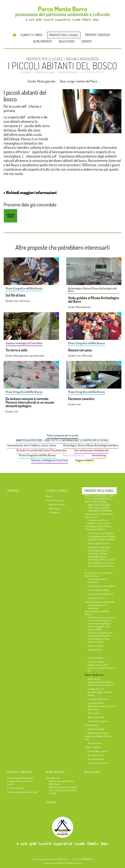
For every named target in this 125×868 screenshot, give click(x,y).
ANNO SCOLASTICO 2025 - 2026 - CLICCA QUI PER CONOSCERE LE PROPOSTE (100, 508)
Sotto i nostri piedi (96, 717)
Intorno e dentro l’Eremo (99, 543)
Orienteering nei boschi (98, 733)
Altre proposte (43, 41)
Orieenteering (99, 455)
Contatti (87, 41)
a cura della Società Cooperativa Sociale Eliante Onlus (62, 844)
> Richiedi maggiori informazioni (30, 192)
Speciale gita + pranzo (97, 751)
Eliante (49, 496)
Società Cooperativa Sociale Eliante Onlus (51, 859)
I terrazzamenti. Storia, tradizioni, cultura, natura (99, 522)
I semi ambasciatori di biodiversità (97, 581)
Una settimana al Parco (98, 763)
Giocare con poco (80, 350)
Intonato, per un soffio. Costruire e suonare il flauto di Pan (101, 668)
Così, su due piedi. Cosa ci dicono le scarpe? (99, 640)
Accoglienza (54, 512)
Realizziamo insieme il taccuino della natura (102, 708)
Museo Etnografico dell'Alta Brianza (37, 455)
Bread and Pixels (57, 863)
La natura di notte (96, 703)
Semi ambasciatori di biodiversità (91, 450)
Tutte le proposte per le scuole (62, 435)
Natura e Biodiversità (74, 455)
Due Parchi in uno (96, 755)
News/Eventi (67, 41)
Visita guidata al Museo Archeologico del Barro (94, 300)
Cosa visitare (54, 508)
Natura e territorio (57, 504)
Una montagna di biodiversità (20, 778)
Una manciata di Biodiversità (100, 594)
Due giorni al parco (96, 759)
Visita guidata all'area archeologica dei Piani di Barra (101, 558)
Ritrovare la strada (96, 729)
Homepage (14, 35)
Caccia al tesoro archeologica (101, 533)
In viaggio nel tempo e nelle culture (19, 783)
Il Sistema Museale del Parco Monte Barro (62, 783)
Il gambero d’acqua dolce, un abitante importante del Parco (101, 683)
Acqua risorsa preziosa (98, 721)
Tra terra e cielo (16, 350)
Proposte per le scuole (64, 35)
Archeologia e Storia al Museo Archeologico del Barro (91, 445)
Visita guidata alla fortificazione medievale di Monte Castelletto (102, 538)
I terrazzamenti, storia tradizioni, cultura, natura (31, 445)
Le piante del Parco (96, 598)
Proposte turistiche (98, 35)
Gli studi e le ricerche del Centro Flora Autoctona (42, 450)
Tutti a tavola (93, 713)
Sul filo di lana (15, 295)
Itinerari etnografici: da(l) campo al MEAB (99, 628)
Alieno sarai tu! (94, 679)
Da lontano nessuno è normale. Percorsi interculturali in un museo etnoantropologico (30, 402)
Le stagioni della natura (98, 699)
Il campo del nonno (96, 689)
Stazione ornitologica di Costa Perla (49, 460)
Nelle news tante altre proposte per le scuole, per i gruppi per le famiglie (63, 790)
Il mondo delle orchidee (98, 590)
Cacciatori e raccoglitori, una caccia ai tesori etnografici (100, 634)
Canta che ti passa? (96, 662)
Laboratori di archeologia (99, 547)
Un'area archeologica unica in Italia (22, 792)
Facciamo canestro (81, 399)
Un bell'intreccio (95, 650)
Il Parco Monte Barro (55, 500)
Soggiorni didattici (85, 460)
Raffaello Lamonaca (74, 863)
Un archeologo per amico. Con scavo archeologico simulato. (101, 564)
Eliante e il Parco (31, 35)
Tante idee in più (53, 778)
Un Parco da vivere (15, 788)
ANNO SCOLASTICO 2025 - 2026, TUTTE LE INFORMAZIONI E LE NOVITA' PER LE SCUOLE (62, 440)
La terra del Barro (96, 658)
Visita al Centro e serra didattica (102, 586)
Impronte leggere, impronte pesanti (100, 694)
